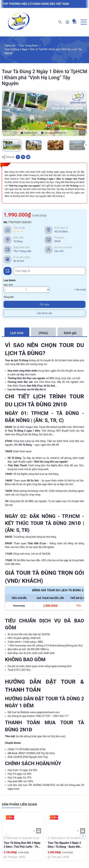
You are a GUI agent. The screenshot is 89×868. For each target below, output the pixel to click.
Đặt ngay (45, 304)
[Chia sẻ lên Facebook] (18, 157)
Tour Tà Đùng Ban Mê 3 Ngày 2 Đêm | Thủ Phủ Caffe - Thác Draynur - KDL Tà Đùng (22, 845)
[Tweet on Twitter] (28, 157)
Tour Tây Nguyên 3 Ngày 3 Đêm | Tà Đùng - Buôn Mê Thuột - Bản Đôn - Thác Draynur (64, 845)
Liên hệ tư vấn (45, 313)
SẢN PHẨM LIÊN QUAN (19, 804)
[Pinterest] (23, 157)
